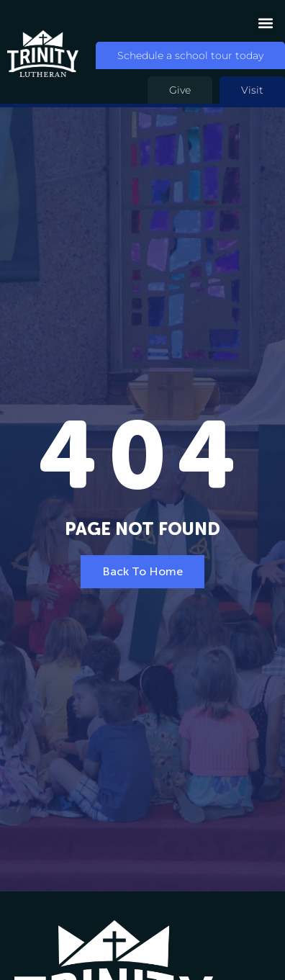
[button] (266, 23)
